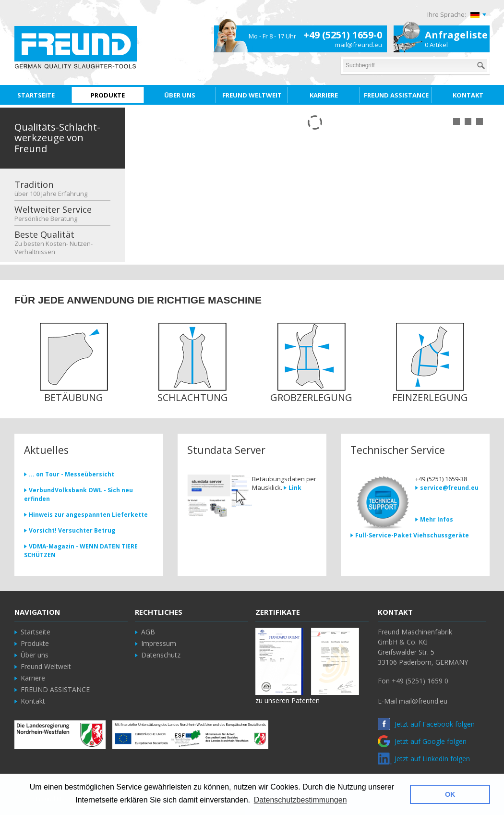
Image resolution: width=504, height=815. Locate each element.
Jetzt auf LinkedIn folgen (424, 759)
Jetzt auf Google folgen (422, 741)
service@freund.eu (449, 488)
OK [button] (450, 794)
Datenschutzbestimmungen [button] (300, 800)
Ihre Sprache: (447, 14)
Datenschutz (161, 655)
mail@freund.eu (359, 45)
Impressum (159, 643)
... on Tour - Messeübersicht (72, 474)
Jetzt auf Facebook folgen (426, 724)
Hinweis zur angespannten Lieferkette (88, 515)
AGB (148, 632)
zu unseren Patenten (288, 700)
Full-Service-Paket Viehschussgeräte (412, 535)
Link (295, 488)
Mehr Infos (437, 519)
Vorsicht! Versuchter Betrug (72, 530)
